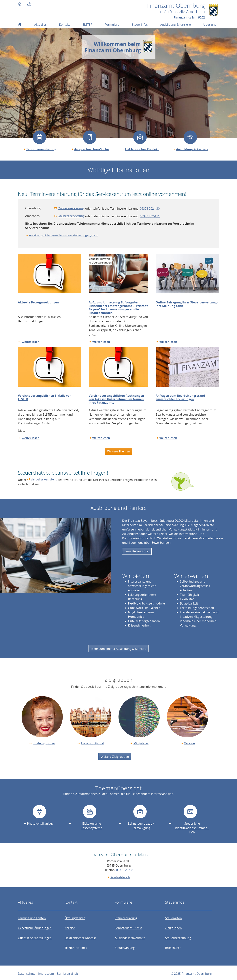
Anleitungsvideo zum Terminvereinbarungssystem (64, 235)
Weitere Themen (119, 451)
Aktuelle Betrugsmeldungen (38, 302)
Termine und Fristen (32, 918)
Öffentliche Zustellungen (35, 938)
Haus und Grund (93, 743)
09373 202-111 (150, 216)
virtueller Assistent (44, 479)
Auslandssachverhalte (130, 938)
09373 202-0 (124, 870)
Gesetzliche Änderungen (35, 928)
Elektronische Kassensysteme (92, 826)
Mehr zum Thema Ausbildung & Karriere (119, 649)
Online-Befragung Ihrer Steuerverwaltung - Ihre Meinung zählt (187, 304)
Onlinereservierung (71, 208)
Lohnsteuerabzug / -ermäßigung (142, 826)
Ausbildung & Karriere (192, 149)
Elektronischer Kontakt (142, 149)
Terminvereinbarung (41, 149)
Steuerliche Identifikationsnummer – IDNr (192, 828)
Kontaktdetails (120, 877)
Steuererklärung (126, 918)
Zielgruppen (173, 928)
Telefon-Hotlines (76, 948)
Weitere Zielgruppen (115, 757)
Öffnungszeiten (75, 918)
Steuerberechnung (178, 938)
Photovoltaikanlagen (41, 824)
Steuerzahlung (125, 948)
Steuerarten (173, 918)
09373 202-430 (150, 209)
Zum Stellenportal (137, 551)
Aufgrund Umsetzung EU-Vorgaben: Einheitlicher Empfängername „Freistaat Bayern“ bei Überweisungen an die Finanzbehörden (118, 308)
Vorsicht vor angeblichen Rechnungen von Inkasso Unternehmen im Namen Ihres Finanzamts (116, 399)
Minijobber (141, 743)
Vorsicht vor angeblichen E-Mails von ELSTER (45, 397)
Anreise (70, 928)
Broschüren (173, 948)
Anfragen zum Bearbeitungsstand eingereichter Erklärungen (180, 397)
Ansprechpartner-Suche (92, 149)
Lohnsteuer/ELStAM (128, 928)
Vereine (189, 743)
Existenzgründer (44, 743)
